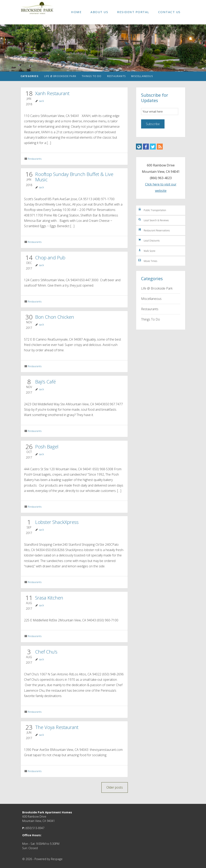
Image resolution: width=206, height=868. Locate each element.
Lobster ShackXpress (57, 522)
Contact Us (169, 12)
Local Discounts (149, 240)
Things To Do (92, 76)
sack (41, 101)
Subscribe (153, 124)
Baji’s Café (45, 382)
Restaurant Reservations (154, 230)
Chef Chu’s (46, 652)
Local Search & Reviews (153, 220)
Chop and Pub (50, 257)
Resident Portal (133, 12)
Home (76, 12)
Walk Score (147, 250)
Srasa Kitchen (49, 598)
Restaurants (116, 76)
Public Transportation (152, 210)
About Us (99, 12)
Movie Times (148, 261)
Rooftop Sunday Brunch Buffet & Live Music (74, 177)
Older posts (115, 787)
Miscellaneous (142, 76)
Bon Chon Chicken (55, 317)
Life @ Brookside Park (60, 76)
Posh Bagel (47, 447)
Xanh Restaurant (52, 93)
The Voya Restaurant (57, 727)
